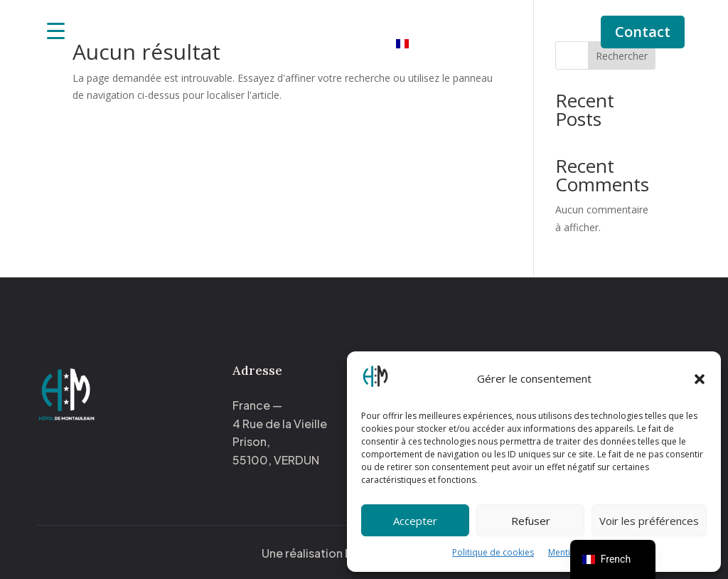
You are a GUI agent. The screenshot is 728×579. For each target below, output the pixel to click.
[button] (700, 379)
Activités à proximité (320, 44)
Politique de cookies (493, 552)
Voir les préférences (649, 521)
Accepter (415, 521)
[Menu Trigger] (56, 30)
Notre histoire (445, 23)
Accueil (262, 23)
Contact (643, 32)
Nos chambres (336, 23)
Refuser (531, 521)
